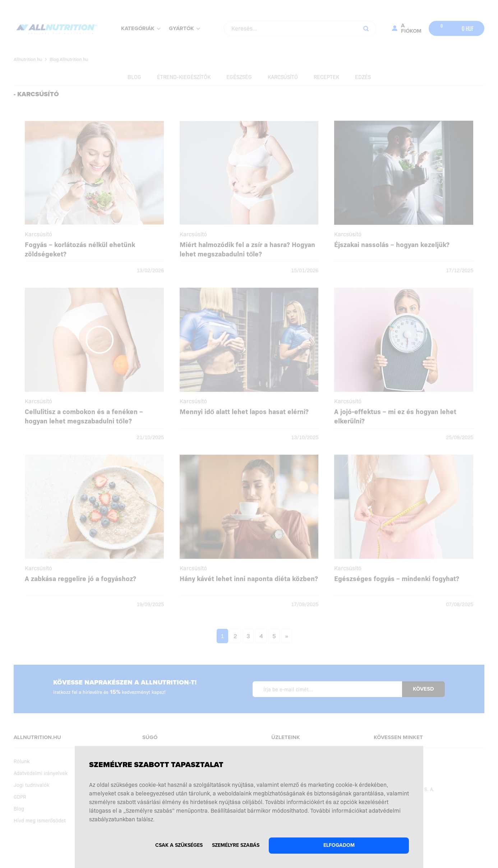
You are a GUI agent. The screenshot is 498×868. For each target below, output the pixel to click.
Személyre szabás (236, 845)
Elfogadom (339, 845)
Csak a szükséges (179, 845)
